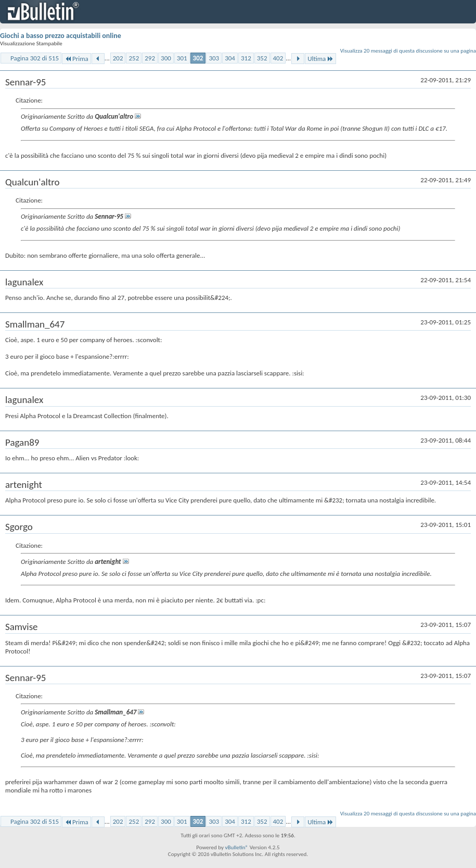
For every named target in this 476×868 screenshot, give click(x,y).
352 (262, 58)
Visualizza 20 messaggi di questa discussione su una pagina (408, 51)
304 (230, 58)
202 (118, 58)
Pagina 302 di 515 (35, 58)
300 (166, 58)
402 (278, 58)
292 (150, 58)
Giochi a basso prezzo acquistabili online (61, 36)
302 (198, 58)
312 (246, 58)
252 (134, 58)
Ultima (320, 59)
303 (214, 58)
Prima (76, 59)
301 (182, 58)
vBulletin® (236, 847)
